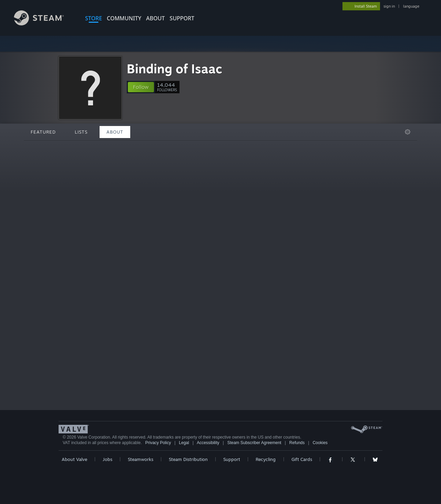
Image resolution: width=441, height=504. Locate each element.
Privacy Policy (158, 443)
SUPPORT (182, 18)
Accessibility (208, 443)
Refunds (297, 443)
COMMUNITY (124, 18)
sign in (389, 6)
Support (232, 459)
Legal (184, 443)
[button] (141, 87)
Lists (81, 132)
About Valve (74, 459)
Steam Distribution (188, 459)
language (411, 6)
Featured (43, 132)
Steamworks (141, 459)
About (155, 18)
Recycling (266, 459)
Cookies (320, 443)
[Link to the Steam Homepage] (44, 24)
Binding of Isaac (175, 69)
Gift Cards (302, 459)
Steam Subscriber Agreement (254, 443)
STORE (94, 18)
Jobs (107, 459)
